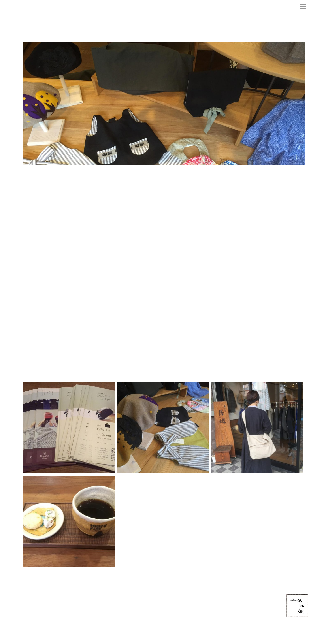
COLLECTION (163, 601)
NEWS (148, 601)
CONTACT (181, 601)
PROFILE (135, 601)
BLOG (195, 601)
